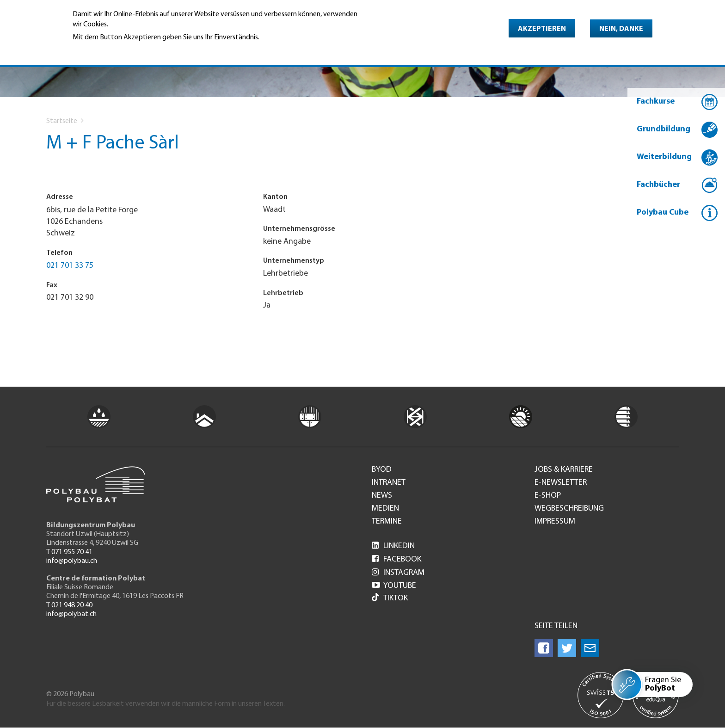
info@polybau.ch (72, 561)
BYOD (382, 470)
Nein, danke (621, 29)
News (382, 496)
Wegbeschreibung (569, 509)
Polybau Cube (663, 213)
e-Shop (548, 496)
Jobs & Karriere (564, 470)
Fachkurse (656, 102)
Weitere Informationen (113, 50)
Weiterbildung (664, 157)
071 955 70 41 (72, 552)
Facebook (396, 559)
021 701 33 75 (70, 266)
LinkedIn (393, 546)
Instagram (398, 573)
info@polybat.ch (71, 614)
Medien (385, 509)
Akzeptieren (542, 29)
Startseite (62, 121)
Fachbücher (658, 185)
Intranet (389, 483)
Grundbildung (664, 129)
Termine (387, 522)
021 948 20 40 (72, 605)
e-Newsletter (561, 483)
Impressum (555, 522)
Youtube (394, 586)
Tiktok (390, 598)
